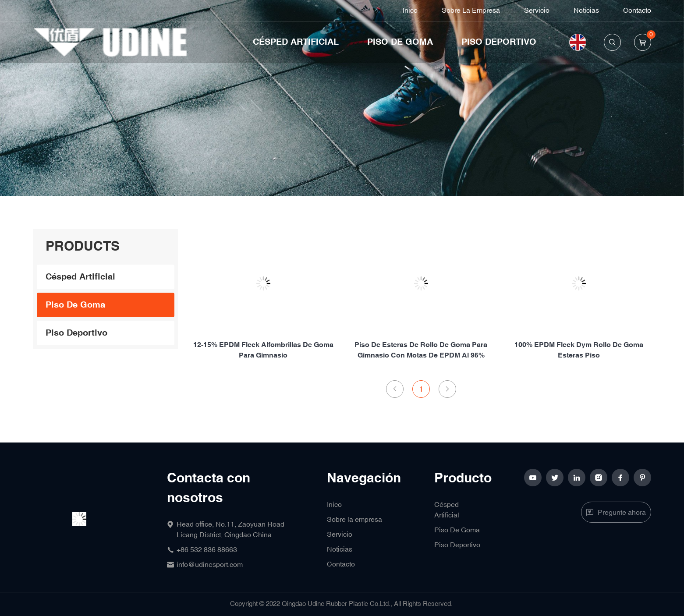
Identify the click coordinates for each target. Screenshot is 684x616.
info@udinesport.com (210, 565)
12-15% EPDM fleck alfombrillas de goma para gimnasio (263, 350)
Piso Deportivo (499, 42)
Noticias (586, 11)
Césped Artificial (296, 42)
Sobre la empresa (471, 11)
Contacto (637, 11)
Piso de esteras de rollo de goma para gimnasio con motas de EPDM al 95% (421, 350)
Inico (410, 11)
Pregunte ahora (622, 513)
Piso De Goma (400, 42)
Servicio (537, 11)
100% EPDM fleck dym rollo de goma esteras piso (579, 350)
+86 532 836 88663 (207, 550)
